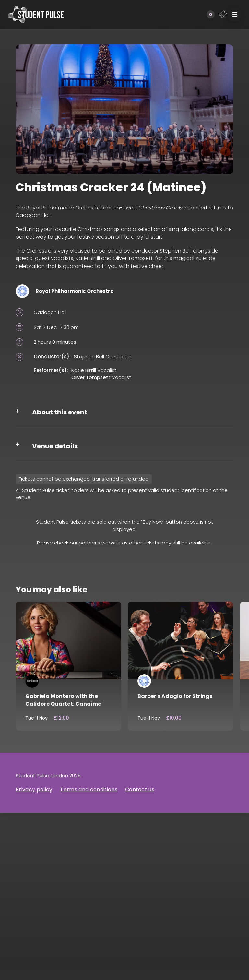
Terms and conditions (89, 789)
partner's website (100, 543)
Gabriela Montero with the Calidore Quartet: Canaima (64, 700)
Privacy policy (34, 789)
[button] (235, 14)
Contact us (140, 789)
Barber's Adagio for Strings (175, 696)
